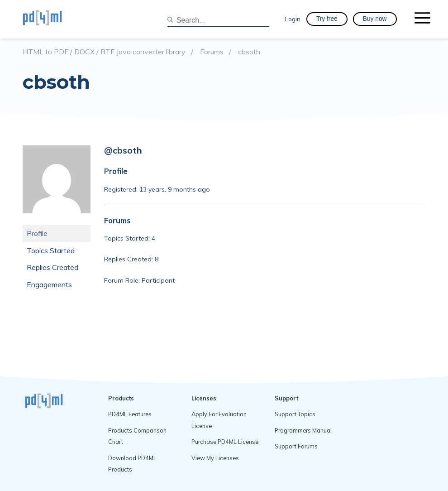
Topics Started (51, 250)
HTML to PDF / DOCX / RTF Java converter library (104, 52)
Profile (37, 233)
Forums (212, 52)
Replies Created (52, 267)
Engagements (49, 284)
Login (293, 19)
